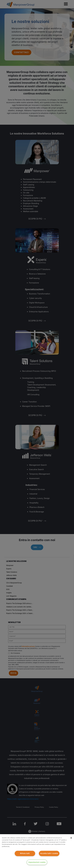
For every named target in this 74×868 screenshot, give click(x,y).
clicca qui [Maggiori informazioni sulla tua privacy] (14, 846)
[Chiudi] (71, 838)
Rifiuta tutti (25, 853)
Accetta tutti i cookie (49, 853)
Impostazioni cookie (37, 862)
